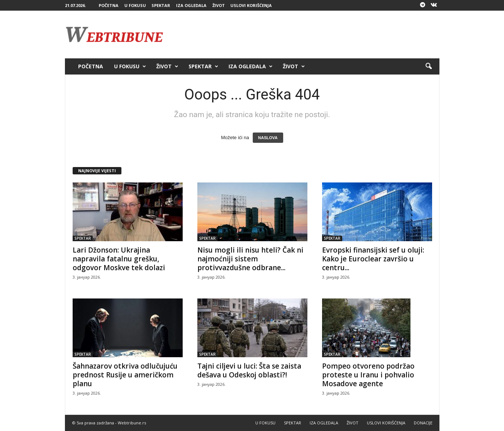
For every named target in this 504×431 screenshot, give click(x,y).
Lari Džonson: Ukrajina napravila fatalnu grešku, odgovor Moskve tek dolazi (119, 259)
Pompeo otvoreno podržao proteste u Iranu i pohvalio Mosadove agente (368, 375)
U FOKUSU (135, 5)
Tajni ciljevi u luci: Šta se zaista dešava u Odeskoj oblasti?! (249, 370)
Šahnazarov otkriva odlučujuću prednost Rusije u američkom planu (125, 375)
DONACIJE (423, 423)
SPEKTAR (161, 5)
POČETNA (109, 5)
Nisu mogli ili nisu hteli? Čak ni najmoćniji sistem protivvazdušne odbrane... (250, 259)
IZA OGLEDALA (191, 5)
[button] (428, 66)
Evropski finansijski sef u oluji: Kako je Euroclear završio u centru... (373, 259)
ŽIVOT (219, 5)
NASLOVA (268, 138)
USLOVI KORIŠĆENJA (251, 5)
